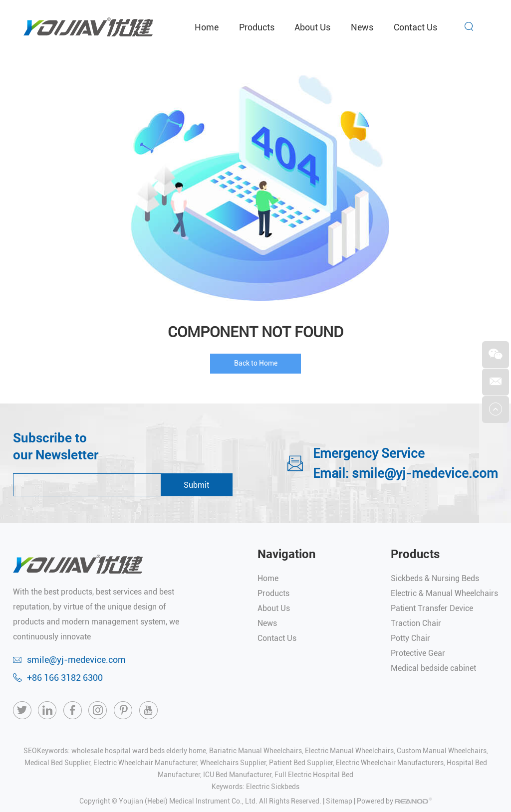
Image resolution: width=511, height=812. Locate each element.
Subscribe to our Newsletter (56, 446)
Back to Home (256, 363)
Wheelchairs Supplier (233, 763)
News (362, 27)
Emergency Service (369, 453)
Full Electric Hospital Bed (314, 775)
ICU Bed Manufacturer (237, 775)
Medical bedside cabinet (433, 668)
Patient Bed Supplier (301, 763)
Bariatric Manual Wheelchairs (255, 751)
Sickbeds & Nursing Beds (435, 578)
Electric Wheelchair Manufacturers (390, 763)
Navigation (286, 554)
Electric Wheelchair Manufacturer (145, 763)
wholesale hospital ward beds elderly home (139, 751)
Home (207, 27)
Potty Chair (410, 638)
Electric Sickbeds (273, 787)
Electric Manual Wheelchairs (349, 751)
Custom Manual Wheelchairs (442, 751)
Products (257, 27)
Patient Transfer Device (432, 608)
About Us (312, 27)
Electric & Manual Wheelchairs (444, 593)
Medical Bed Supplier (57, 763)
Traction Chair (416, 623)
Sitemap (339, 801)
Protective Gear (418, 653)
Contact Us (415, 27)
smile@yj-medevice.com (425, 473)
